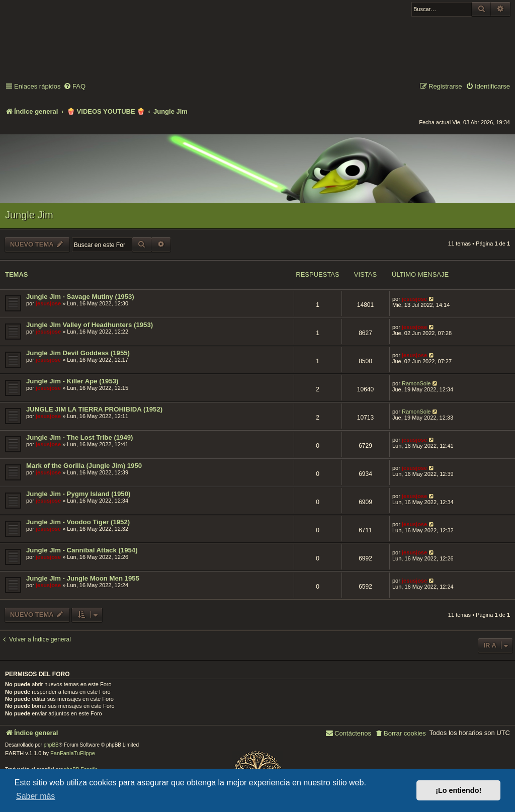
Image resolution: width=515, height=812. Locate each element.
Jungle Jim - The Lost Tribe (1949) (80, 437)
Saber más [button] (35, 796)
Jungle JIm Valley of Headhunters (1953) (90, 325)
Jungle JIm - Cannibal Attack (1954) (82, 550)
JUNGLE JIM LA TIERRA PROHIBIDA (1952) (94, 409)
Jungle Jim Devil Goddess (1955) (78, 353)
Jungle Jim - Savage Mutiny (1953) (80, 297)
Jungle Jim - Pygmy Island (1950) (78, 494)
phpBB (51, 745)
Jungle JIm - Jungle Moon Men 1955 (83, 578)
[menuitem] (74, 87)
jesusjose (48, 303)
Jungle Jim (29, 215)
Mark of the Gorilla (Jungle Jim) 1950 (84, 466)
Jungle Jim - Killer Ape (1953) (72, 381)
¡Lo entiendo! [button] (458, 790)
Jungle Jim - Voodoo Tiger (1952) (78, 522)
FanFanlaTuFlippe (73, 753)
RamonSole (416, 383)
